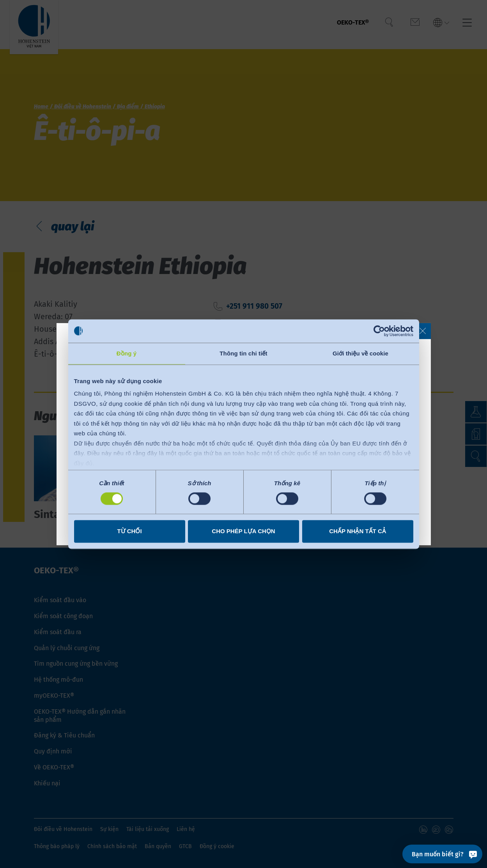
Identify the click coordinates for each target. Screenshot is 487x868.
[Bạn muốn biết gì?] (442, 854)
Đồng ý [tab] (127, 353)
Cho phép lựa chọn (243, 531)
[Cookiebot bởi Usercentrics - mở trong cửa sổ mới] (379, 331)
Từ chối (129, 531)
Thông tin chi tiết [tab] (243, 353)
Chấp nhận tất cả (358, 531)
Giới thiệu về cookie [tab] (360, 353)
